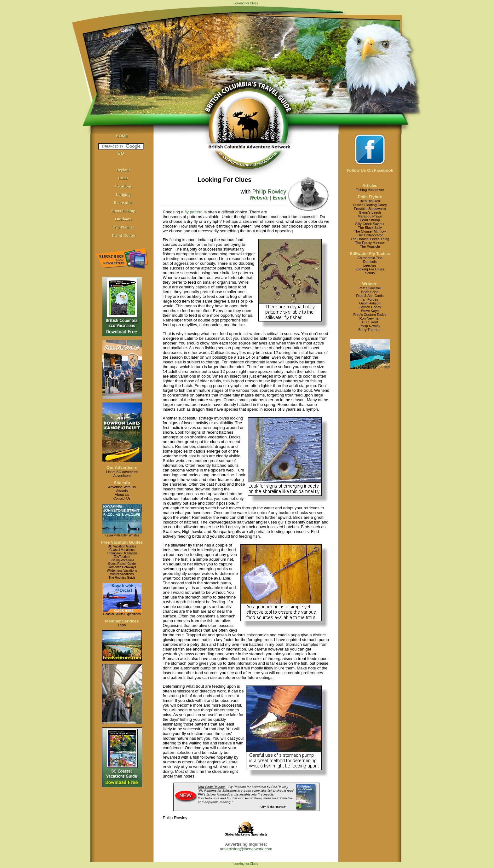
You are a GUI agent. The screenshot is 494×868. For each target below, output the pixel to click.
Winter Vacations (122, 574)
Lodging (123, 194)
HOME (122, 136)
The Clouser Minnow (370, 231)
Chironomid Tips (370, 258)
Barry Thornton (370, 330)
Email (280, 198)
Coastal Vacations (122, 550)
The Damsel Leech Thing (370, 239)
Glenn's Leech (370, 212)
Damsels (370, 262)
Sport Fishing (123, 211)
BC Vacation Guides (122, 546)
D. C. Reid (370, 322)
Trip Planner (123, 227)
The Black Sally (370, 228)
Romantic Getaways (122, 567)
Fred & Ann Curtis (370, 296)
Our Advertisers (122, 468)
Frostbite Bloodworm (370, 209)
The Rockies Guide (122, 578)
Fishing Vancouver (370, 190)
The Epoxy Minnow (370, 243)
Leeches (370, 265)
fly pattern (194, 212)
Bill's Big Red (370, 201)
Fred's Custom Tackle (370, 315)
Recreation (123, 203)
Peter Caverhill (370, 288)
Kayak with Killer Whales (122, 535)
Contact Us (122, 498)
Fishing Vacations (122, 560)
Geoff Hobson (370, 303)
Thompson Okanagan (122, 553)
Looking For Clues (370, 269)
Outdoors (123, 219)
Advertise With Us (122, 487)
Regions (123, 170)
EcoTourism (122, 557)
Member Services (122, 621)
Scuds (370, 273)
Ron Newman (370, 318)
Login (122, 625)
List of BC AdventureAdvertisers (122, 474)
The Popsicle (370, 246)
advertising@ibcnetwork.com (246, 849)
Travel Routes (123, 235)
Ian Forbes (370, 299)
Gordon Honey (370, 307)
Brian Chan (370, 292)
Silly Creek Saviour (370, 224)
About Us (122, 495)
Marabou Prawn (370, 216)
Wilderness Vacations (122, 571)
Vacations (123, 186)
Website (259, 198)
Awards (122, 491)
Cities (123, 178)
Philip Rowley (269, 192)
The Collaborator (370, 235)
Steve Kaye (370, 311)
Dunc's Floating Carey (370, 205)
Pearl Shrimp (370, 220)
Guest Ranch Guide (122, 564)
